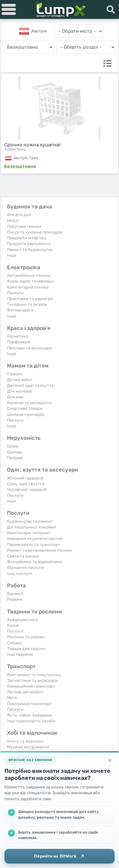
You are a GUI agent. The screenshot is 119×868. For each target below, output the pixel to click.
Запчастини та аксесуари (32, 680)
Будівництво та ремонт (30, 521)
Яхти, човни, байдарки (29, 715)
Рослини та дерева (26, 637)
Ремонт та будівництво (30, 250)
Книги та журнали (25, 741)
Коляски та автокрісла (29, 403)
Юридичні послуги (25, 567)
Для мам (15, 397)
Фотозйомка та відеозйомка (35, 562)
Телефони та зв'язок (27, 304)
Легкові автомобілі (25, 692)
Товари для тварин (26, 649)
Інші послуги (20, 574)
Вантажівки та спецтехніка (34, 675)
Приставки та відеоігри (30, 299)
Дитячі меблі (20, 380)
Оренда (14, 452)
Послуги (15, 293)
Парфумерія (19, 342)
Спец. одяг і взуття (26, 484)
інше (11, 501)
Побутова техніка (24, 226)
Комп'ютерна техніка (28, 287)
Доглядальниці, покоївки (31, 527)
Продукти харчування (29, 244)
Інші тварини (20, 654)
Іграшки (15, 374)
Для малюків (19, 391)
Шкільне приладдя (26, 414)
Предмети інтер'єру (27, 238)
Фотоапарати (20, 310)
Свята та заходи (23, 556)
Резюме (15, 599)
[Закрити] (110, 760)
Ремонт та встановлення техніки (39, 550)
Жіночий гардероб (25, 478)
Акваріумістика (22, 620)
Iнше (12, 255)
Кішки (13, 625)
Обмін (13, 446)
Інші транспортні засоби (31, 721)
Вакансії (15, 594)
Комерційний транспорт (31, 686)
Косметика (18, 336)
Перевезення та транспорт (34, 545)
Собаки (14, 643)
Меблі (13, 221)
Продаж (15, 458)
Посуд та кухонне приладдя (35, 232)
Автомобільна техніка (29, 275)
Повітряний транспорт (30, 704)
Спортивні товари (25, 408)
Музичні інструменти (28, 747)
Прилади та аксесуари (29, 348)
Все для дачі (19, 215)
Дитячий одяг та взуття (30, 385)
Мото (12, 698)
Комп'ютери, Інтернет (29, 533)
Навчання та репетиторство (35, 539)
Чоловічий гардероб (27, 490)
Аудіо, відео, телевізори (30, 281)
